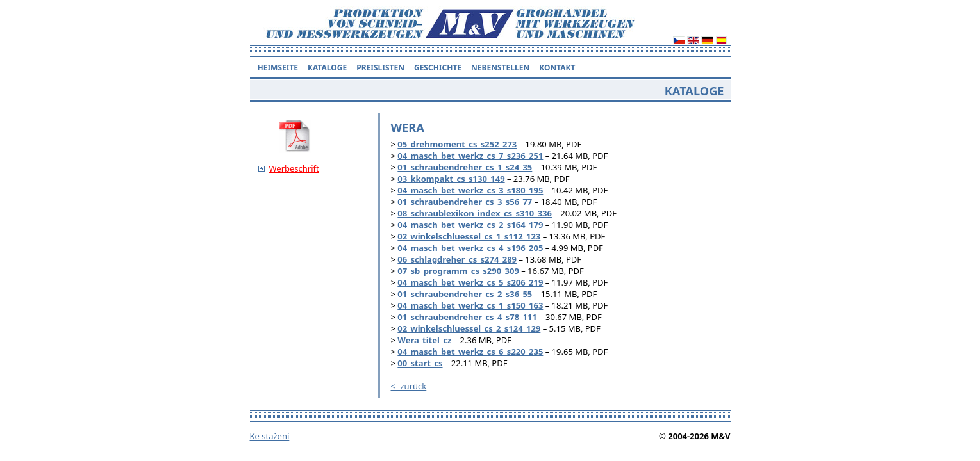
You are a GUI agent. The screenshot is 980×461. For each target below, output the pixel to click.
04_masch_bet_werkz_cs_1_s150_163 (470, 305)
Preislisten (380, 68)
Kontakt (557, 68)
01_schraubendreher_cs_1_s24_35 (465, 167)
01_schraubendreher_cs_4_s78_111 (467, 317)
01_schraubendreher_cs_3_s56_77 (465, 202)
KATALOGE (327, 68)
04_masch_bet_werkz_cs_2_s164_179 (470, 225)
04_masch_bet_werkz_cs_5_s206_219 (470, 282)
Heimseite (278, 68)
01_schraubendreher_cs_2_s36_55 (465, 294)
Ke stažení (270, 436)
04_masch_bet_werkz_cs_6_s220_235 (470, 352)
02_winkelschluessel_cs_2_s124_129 (469, 328)
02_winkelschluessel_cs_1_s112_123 (469, 236)
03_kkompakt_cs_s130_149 (451, 179)
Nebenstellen (500, 68)
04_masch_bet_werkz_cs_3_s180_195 (470, 190)
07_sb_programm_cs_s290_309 (458, 271)
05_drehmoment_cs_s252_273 (457, 144)
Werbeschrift (294, 168)
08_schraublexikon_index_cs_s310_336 (475, 213)
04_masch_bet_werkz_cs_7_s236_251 (470, 156)
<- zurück (409, 386)
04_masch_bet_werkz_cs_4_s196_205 (470, 248)
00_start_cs (420, 363)
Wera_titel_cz (424, 340)
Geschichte (438, 68)
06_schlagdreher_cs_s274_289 (457, 259)
